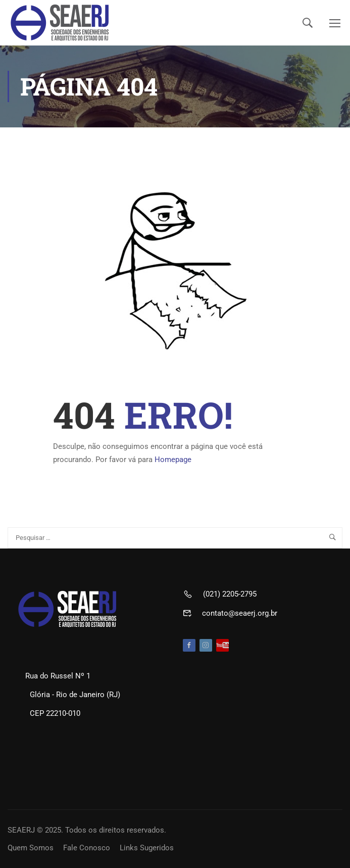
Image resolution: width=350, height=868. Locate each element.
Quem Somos (31, 848)
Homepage (173, 460)
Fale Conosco (87, 848)
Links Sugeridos (147, 848)
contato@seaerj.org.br (240, 613)
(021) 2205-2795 (230, 594)
